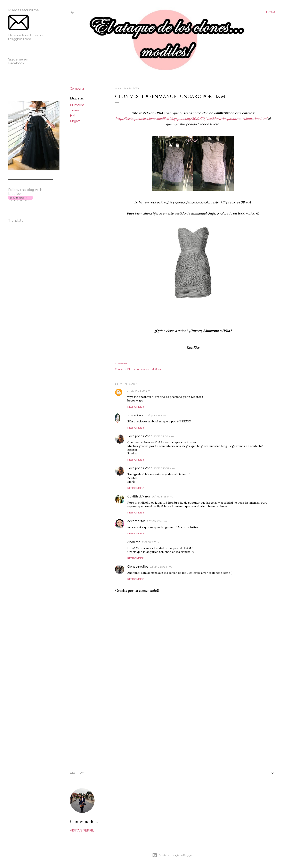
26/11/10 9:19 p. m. (157, 521)
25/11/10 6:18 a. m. (156, 415)
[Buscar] (269, 12)
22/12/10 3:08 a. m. (161, 567)
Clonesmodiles (138, 567)
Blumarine (77, 105)
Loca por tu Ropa (140, 436)
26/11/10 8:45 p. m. (162, 497)
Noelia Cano (136, 415)
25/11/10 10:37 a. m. (165, 468)
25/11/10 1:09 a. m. (141, 391)
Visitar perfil (82, 830)
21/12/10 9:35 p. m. (152, 542)
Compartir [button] (77, 89)
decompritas (136, 521)
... (128, 391)
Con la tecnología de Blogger (172, 855)
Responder (136, 407)
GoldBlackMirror (139, 496)
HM (73, 116)
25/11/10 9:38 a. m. (164, 436)
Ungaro (75, 121)
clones (75, 110)
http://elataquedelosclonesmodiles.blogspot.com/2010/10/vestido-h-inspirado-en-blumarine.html (191, 119)
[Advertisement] (193, 730)
